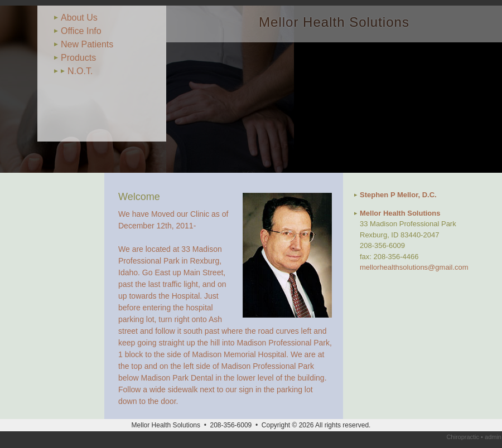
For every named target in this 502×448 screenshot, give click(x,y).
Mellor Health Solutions (334, 22)
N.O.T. (80, 71)
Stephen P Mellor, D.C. (398, 195)
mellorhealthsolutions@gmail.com (414, 267)
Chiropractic (463, 437)
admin (493, 437)
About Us (79, 18)
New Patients (87, 44)
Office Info (81, 31)
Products (78, 58)
